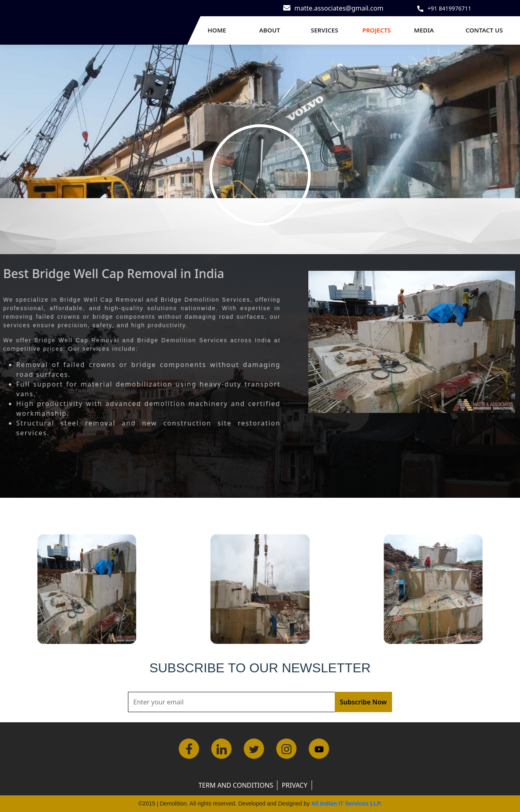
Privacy (294, 785)
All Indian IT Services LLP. (346, 803)
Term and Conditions (236, 785)
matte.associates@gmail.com (339, 8)
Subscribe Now (363, 702)
